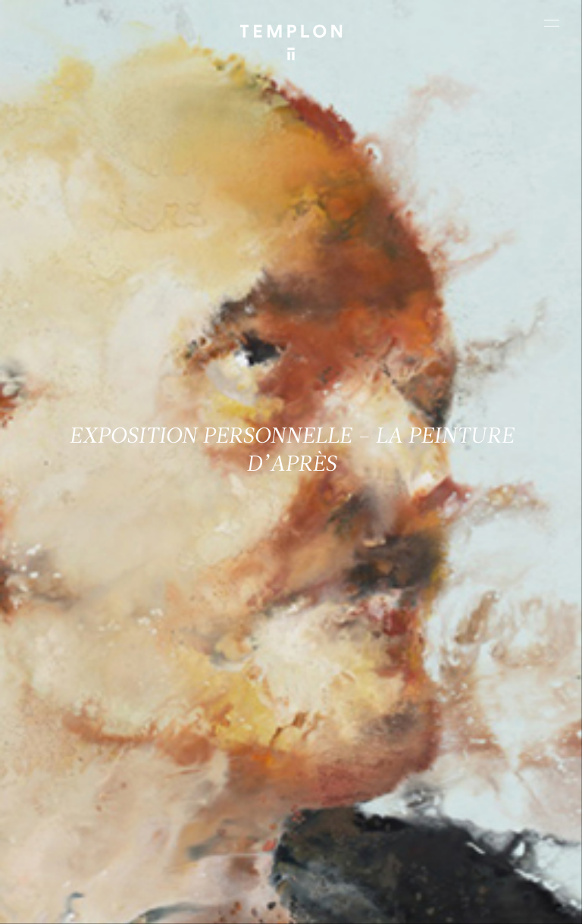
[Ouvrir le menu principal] (552, 23)
